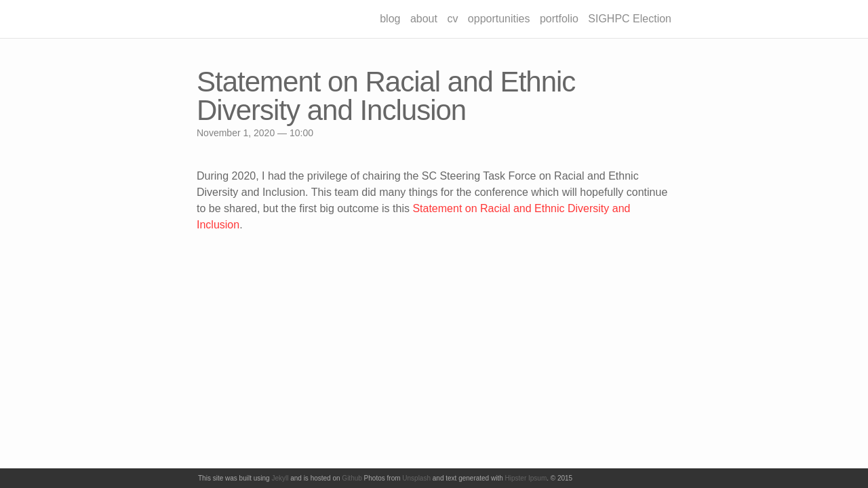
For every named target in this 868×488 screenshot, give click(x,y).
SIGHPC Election (630, 19)
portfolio (559, 19)
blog (390, 19)
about (424, 19)
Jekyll (280, 478)
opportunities (499, 19)
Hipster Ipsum (526, 478)
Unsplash (416, 478)
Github (352, 478)
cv (452, 19)
